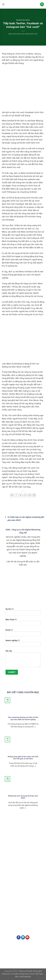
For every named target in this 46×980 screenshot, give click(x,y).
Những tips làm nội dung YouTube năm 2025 (23, 797)
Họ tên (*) (23, 613)
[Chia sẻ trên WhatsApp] (12, 495)
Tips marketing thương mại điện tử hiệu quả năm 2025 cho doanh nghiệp (23, 718)
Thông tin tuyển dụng (23, 953)
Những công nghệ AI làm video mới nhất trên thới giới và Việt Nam (23, 758)
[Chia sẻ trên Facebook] (16, 495)
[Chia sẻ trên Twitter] (21, 495)
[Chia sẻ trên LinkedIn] (34, 495)
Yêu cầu (23, 659)
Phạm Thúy (33, 34)
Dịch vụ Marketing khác (36, 901)
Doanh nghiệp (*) (23, 644)
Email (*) (23, 633)
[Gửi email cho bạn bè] (25, 495)
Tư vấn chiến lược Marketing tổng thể (35, 864)
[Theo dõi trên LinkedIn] (23, 937)
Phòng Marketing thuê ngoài (35, 872)
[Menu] (3, 4)
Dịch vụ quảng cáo (36, 887)
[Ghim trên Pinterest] (30, 495)
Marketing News (23, 20)
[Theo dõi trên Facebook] (19, 937)
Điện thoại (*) (23, 623)
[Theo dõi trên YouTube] (27, 937)
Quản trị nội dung (35, 892)
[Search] (42, 4)
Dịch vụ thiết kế (34, 896)
